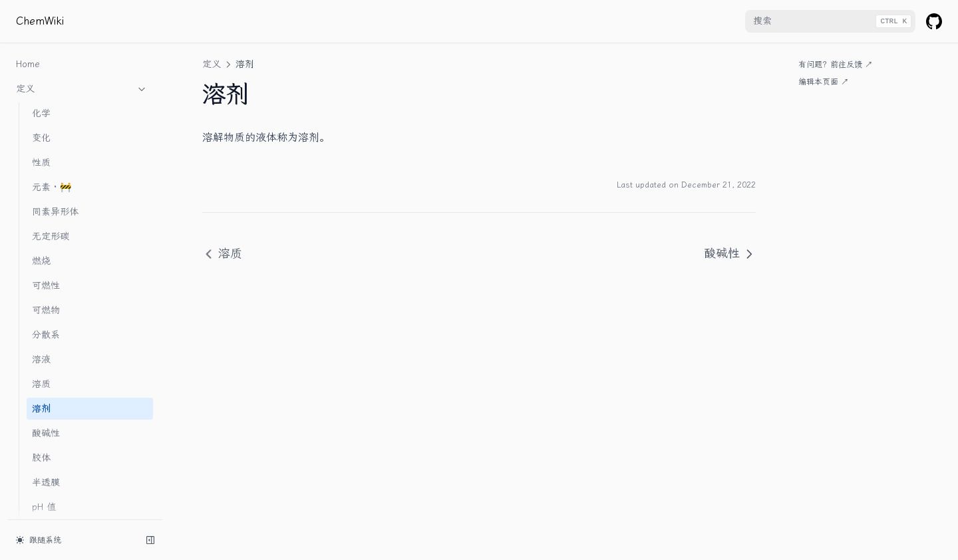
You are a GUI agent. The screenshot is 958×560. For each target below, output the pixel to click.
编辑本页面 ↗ (824, 82)
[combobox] (830, 21)
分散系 (46, 203)
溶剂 (41, 277)
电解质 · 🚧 (56, 425)
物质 (82, 450)
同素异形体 (55, 80)
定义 (212, 64)
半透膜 (46, 351)
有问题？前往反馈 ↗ (836, 65)
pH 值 (44, 375)
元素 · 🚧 (52, 56)
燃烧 (41, 129)
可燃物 (46, 179)
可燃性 (46, 154)
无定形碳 (51, 105)
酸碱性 (46, 302)
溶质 (41, 252)
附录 (82, 499)
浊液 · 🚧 (52, 400)
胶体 (41, 326)
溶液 (41, 228)
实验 (82, 474)
